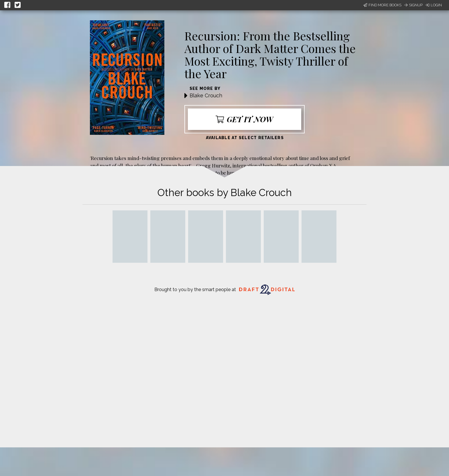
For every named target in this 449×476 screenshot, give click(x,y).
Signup (413, 5)
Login (434, 5)
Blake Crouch (206, 95)
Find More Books (382, 5)
